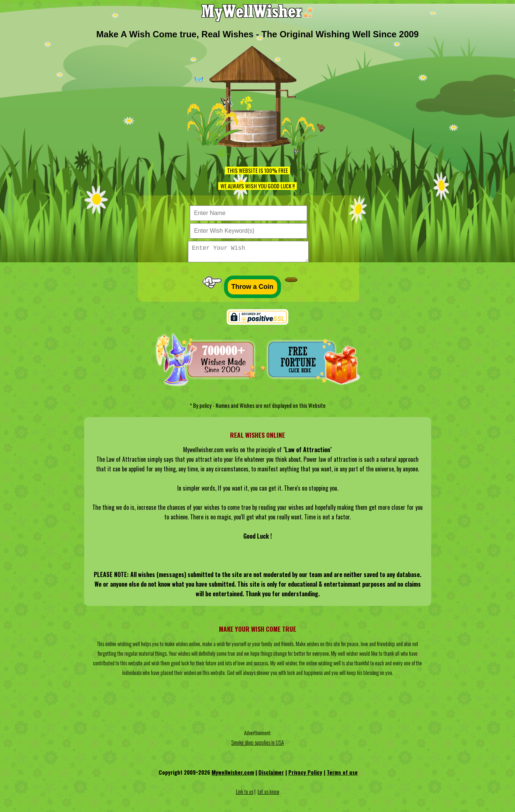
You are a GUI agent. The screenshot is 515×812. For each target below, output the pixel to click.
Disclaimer (271, 775)
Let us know (268, 794)
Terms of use (342, 775)
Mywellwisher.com (233, 775)
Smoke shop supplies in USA (257, 745)
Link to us (245, 794)
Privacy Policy (305, 775)
